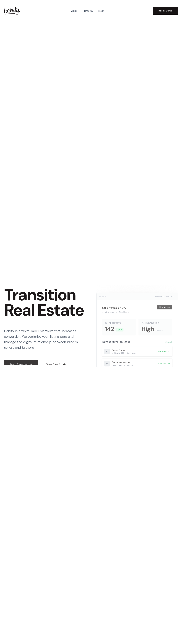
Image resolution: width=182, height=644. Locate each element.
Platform (88, 11)
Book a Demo (165, 11)
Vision (74, 11)
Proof (101, 11)
